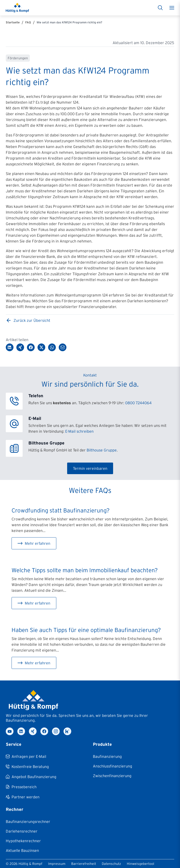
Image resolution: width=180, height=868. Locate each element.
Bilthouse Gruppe (102, 450)
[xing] (33, 731)
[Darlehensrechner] (22, 831)
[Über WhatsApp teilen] (52, 347)
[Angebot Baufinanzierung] (31, 777)
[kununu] (67, 731)
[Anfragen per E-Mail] (26, 756)
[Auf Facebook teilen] (31, 347)
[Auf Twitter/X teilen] (41, 347)
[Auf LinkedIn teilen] (10, 347)
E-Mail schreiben (79, 431)
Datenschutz (111, 864)
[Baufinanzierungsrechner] (28, 821)
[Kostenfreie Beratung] (27, 767)
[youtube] (10, 731)
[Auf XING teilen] (20, 347)
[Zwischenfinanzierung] (112, 776)
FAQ (28, 22)
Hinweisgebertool (141, 864)
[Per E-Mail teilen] (63, 347)
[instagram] (56, 731)
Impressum (57, 864)
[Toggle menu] (172, 8)
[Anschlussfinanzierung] (112, 766)
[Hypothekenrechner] (23, 841)
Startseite (13, 22)
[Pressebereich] (21, 787)
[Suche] (160, 8)
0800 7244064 (138, 403)
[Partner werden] (23, 797)
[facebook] (44, 731)
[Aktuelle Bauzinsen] (22, 850)
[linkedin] (21, 731)
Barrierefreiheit (84, 864)
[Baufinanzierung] (107, 756)
